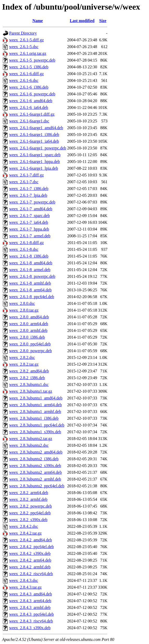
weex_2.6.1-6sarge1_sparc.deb (35, 155)
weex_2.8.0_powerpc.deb (30, 351)
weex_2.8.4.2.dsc (24, 526)
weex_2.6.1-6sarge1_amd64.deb (36, 128)
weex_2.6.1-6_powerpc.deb (32, 94)
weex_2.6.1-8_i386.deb (29, 256)
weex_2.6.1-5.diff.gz (26, 40)
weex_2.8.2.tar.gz (24, 364)
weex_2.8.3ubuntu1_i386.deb (34, 418)
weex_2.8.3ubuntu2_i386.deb (34, 459)
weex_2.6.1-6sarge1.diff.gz (32, 114)
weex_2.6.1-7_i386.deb (29, 189)
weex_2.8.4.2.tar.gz (25, 533)
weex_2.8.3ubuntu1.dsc (29, 385)
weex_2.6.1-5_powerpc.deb (32, 60)
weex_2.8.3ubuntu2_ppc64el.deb (37, 486)
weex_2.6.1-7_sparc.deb (29, 216)
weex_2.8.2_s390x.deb (28, 520)
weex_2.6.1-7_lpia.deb (28, 195)
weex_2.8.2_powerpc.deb (30, 506)
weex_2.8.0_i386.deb (27, 337)
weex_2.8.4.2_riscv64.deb (31, 574)
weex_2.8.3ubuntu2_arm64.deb (35, 472)
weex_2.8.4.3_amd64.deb (30, 594)
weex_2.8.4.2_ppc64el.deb (32, 547)
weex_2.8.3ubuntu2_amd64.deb (36, 452)
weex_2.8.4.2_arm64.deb (30, 560)
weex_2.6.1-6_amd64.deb (31, 101)
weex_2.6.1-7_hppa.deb (29, 229)
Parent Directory (23, 33)
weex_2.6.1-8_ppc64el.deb (32, 297)
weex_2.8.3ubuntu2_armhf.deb (35, 479)
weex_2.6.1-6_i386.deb (29, 87)
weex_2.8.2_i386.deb (27, 378)
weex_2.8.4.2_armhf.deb (30, 567)
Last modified (82, 21)
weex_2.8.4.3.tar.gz (25, 587)
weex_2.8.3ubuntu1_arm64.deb (35, 405)
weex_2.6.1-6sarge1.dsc (29, 121)
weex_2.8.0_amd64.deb (29, 317)
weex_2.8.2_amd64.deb (29, 371)
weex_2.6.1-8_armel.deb (30, 270)
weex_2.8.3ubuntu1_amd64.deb (36, 398)
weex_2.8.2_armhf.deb (28, 499)
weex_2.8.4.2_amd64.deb (30, 540)
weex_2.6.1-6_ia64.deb (29, 107)
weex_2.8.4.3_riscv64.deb (31, 621)
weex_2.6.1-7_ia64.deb (29, 222)
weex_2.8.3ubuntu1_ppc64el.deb (37, 425)
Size (103, 21)
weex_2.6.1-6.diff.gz (26, 74)
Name (38, 21)
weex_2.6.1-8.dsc (24, 249)
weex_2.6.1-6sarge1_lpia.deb (34, 168)
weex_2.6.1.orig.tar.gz (28, 53)
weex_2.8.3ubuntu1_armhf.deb (35, 412)
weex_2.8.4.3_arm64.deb (30, 601)
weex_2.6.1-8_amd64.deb (31, 263)
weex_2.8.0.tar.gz (24, 310)
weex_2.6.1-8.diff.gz (26, 243)
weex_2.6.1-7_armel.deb (30, 236)
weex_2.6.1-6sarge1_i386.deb (34, 134)
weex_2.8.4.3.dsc (24, 580)
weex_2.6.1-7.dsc (24, 182)
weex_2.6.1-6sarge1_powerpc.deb (38, 148)
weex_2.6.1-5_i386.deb (29, 67)
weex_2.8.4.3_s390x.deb (30, 628)
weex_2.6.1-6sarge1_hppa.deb (35, 162)
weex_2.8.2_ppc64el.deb (30, 513)
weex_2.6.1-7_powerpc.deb (32, 202)
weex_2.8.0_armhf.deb (28, 330)
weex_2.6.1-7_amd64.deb (31, 209)
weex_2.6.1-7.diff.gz (26, 175)
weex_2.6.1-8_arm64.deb (30, 290)
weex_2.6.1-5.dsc (24, 47)
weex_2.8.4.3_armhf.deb (30, 607)
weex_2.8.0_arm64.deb (29, 324)
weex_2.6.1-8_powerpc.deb (32, 276)
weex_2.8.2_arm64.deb (29, 493)
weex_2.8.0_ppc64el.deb (30, 344)
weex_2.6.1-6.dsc (24, 80)
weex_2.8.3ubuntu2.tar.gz (31, 439)
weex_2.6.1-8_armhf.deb (30, 283)
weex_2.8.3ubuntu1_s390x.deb (35, 432)
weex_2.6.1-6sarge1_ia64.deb (34, 141)
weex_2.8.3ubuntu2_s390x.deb (35, 466)
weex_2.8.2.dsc (22, 357)
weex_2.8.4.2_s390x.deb (30, 553)
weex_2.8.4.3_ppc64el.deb (32, 614)
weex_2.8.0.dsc (22, 303)
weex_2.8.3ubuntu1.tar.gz (31, 391)
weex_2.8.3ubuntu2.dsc (29, 445)
